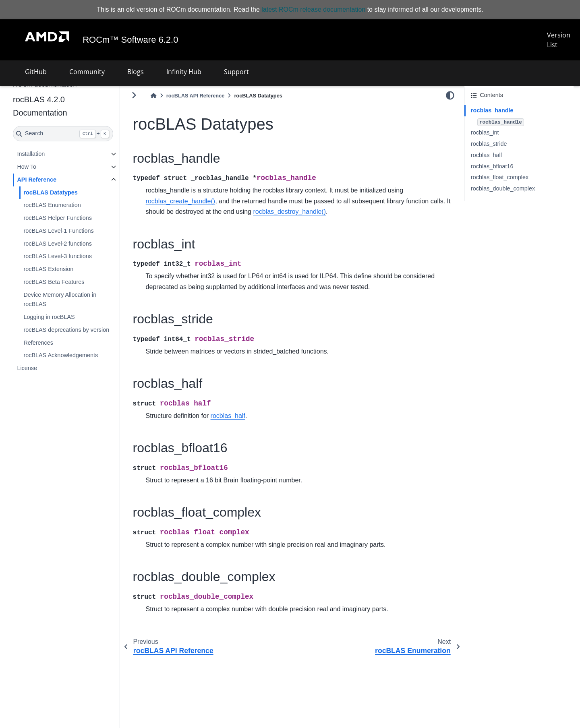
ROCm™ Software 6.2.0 (130, 40)
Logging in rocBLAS (49, 317)
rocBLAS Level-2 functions (58, 244)
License (27, 368)
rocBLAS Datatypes (50, 192)
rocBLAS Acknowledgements (61, 355)
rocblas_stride (489, 144)
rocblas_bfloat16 (492, 166)
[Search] (63, 134)
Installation (31, 154)
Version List (559, 40)
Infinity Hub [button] (184, 72)
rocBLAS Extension (48, 269)
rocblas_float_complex (500, 177)
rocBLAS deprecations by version (66, 330)
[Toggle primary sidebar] (134, 95)
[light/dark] (450, 95)
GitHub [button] (36, 72)
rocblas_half (487, 155)
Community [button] (87, 72)
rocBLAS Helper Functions (58, 218)
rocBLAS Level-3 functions (58, 256)
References (38, 343)
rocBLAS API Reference (196, 96)
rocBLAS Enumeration (52, 205)
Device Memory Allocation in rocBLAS (60, 300)
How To (27, 167)
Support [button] (236, 72)
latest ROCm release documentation (313, 9)
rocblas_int (485, 132)
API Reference (37, 180)
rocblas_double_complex (503, 188)
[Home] (153, 96)
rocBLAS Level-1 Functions (58, 231)
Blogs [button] (136, 72)
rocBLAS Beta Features (54, 282)
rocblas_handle (492, 110)
